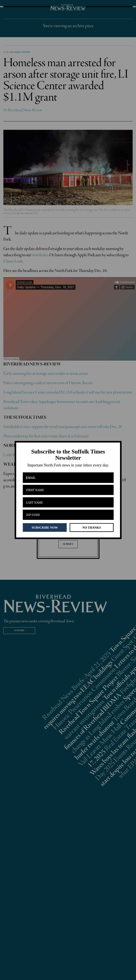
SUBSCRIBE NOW (45, 527)
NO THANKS (92, 527)
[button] (68, 455)
